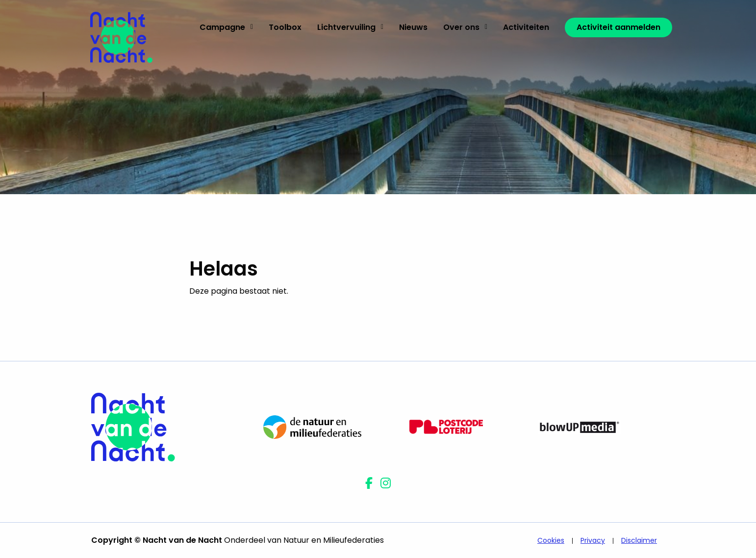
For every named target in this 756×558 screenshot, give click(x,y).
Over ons (465, 27)
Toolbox (285, 27)
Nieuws (413, 27)
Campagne (226, 27)
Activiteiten (526, 27)
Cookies (551, 540)
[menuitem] (226, 27)
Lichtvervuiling (350, 27)
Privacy (593, 540)
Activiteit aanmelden (618, 27)
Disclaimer (639, 540)
